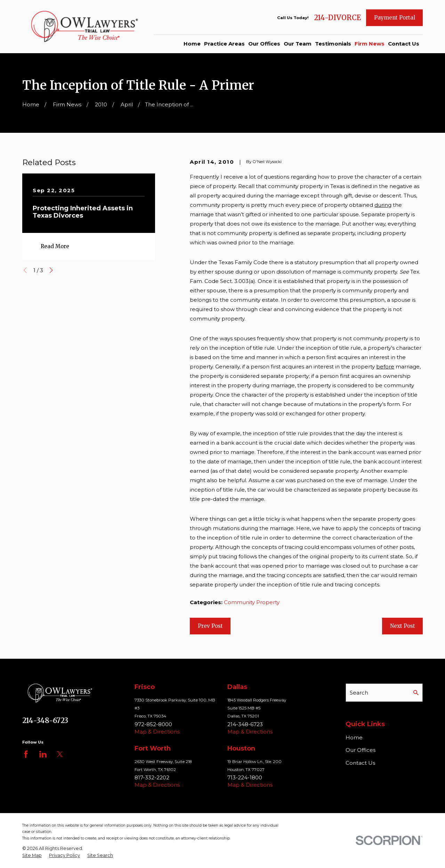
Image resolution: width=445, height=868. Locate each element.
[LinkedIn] (43, 754)
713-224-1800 (245, 777)
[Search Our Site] (416, 693)
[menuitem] (32, 855)
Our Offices (361, 750)
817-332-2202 (152, 777)
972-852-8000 (153, 724)
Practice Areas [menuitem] (224, 44)
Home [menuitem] (192, 44)
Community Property (252, 602)
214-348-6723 (45, 721)
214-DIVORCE (337, 18)
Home (354, 737)
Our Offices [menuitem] (264, 44)
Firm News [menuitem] (370, 44)
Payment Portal (395, 18)
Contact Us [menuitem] (404, 44)
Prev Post (210, 626)
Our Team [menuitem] (298, 44)
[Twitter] (60, 754)
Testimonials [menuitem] (333, 44)
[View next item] (51, 270)
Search (359, 693)
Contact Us (360, 763)
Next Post (403, 626)
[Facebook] (26, 754)
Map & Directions (157, 732)
